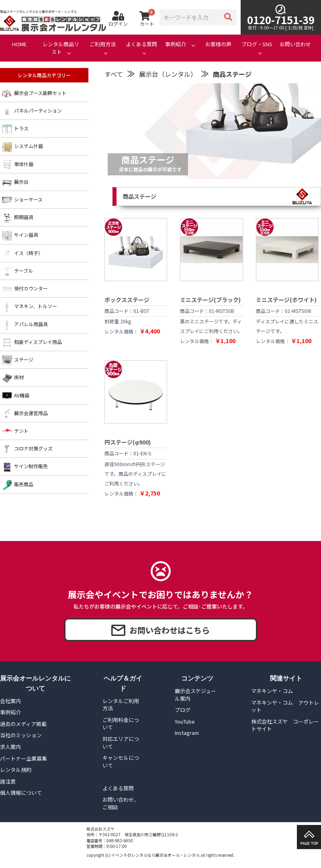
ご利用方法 (103, 44)
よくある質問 (141, 44)
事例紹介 (176, 44)
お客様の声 (218, 44)
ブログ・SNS (257, 44)
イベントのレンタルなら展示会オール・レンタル (155, 855)
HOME (19, 44)
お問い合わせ (295, 44)
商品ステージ (232, 74)
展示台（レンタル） (168, 74)
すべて (114, 74)
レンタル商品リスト (61, 48)
